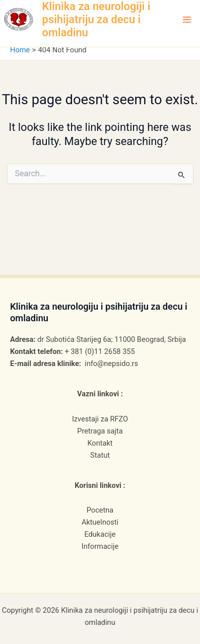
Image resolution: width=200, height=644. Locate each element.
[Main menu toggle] (187, 20)
